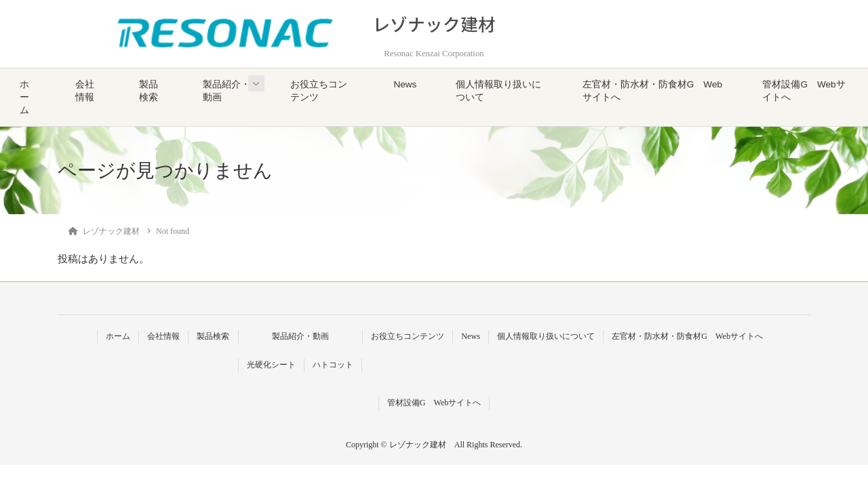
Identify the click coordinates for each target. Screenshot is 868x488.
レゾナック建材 (434, 24)
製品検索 (149, 91)
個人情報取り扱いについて (498, 91)
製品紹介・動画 (226, 91)
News (405, 84)
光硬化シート (271, 365)
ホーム (24, 97)
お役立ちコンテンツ (319, 91)
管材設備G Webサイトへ (804, 91)
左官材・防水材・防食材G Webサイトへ (652, 91)
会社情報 (85, 91)
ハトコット (333, 365)
